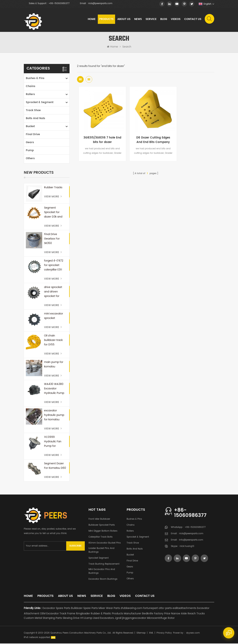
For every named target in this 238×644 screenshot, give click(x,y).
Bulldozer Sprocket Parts (102, 526)
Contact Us (193, 19)
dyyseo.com (193, 633)
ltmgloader (83, 614)
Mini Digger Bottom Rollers (103, 532)
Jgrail (118, 619)
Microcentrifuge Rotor (161, 619)
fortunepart (151, 609)
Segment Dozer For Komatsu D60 (55, 466)
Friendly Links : (33, 609)
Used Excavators (103, 619)
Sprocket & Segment (40, 103)
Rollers (30, 95)
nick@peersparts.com (100, 4)
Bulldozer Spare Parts (84, 609)
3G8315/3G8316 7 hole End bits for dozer (100, 135)
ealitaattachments (184, 609)
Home (91, 19)
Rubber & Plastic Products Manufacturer (116, 614)
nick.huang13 (187, 547)
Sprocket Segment (99, 559)
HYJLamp (86, 619)
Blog (164, 19)
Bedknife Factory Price (156, 614)
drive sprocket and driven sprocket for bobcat (53, 292)
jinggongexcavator (134, 619)
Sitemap (141, 633)
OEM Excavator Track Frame (58, 614)
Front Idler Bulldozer (99, 520)
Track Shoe (33, 111)
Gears (30, 143)
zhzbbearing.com (132, 609)
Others (30, 159)
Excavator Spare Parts (56, 609)
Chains (31, 87)
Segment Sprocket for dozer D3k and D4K (53, 213)
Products (106, 19)
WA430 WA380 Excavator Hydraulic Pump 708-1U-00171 (54, 389)
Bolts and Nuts (36, 119)
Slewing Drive (71, 619)
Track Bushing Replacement (104, 565)
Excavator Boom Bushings (103, 580)
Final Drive (33, 135)
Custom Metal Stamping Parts (43, 619)
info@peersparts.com (191, 541)
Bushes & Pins (35, 79)
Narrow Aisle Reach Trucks (188, 614)
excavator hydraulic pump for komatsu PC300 (54, 416)
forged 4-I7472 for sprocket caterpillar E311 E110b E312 (54, 266)
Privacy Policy (164, 633)
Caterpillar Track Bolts (100, 537)
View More (53, 197)
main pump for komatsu (54, 365)
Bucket (30, 127)
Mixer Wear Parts (109, 609)
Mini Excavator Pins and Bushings (102, 572)
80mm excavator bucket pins (105, 543)
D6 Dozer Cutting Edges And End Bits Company (146, 135)
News (138, 19)
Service (151, 19)
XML (151, 633)
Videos (176, 19)
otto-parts (165, 609)
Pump (30, 151)
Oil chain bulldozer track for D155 (53, 341)
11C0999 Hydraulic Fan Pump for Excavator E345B (55, 442)
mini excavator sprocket (54, 316)
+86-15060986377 (59, 4)
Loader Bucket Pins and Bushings (101, 551)
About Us (124, 19)
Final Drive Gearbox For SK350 (52, 239)
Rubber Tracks (53, 188)
